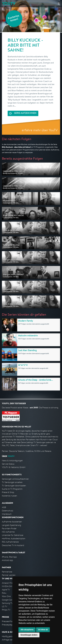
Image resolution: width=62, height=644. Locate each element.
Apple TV (6, 590)
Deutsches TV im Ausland (13, 545)
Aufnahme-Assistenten (12, 522)
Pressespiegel (8, 625)
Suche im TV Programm (12, 489)
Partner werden (9, 575)
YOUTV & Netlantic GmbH (14, 467)
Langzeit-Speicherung (11, 525)
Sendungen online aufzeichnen (15, 479)
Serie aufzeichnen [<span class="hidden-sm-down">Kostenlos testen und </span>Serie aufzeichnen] (25, 113)
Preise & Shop (8, 492)
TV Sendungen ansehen (12, 482)
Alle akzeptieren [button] (27, 630)
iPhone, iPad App (9, 557)
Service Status (8, 464)
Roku (4, 593)
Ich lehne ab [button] (43, 630)
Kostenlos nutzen (9, 496)
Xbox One (6, 596)
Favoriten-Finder (9, 528)
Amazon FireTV (8, 583)
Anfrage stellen (9, 640)
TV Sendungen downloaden (14, 486)
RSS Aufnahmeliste (10, 542)
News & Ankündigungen (12, 461)
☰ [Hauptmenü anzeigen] (59, 4)
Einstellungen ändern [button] (29, 635)
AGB (4, 507)
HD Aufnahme (8, 532)
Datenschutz (8, 511)
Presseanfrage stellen (11, 621)
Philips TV (6, 610)
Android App (7, 560)
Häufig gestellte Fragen (12, 636)
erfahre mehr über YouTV (40, 130)
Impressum (7, 514)
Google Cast (7, 600)
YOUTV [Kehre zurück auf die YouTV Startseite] (9, 4)
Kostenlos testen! (14, 18)
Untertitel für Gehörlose (13, 535)
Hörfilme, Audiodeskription (14, 539)
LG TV (5, 606)
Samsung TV (7, 603)
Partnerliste (7, 572)
